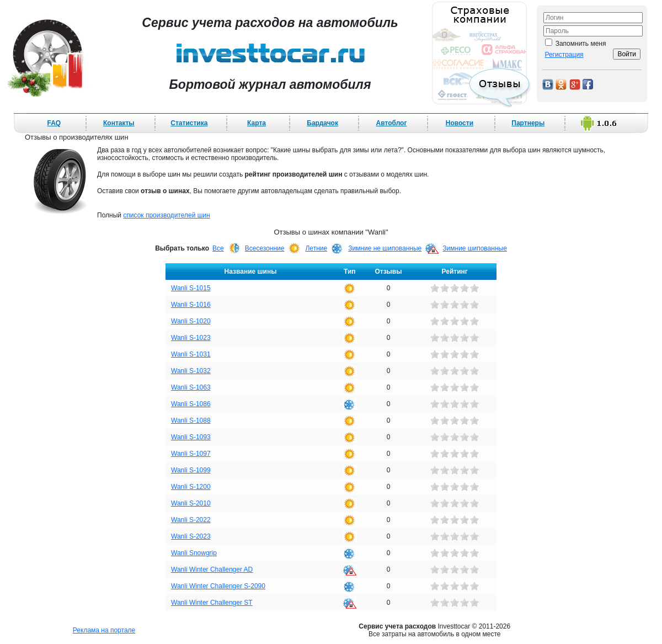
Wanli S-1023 (191, 338)
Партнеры (528, 123)
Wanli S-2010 (191, 503)
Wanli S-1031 (191, 354)
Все (218, 248)
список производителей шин (166, 215)
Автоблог (392, 123)
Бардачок (322, 123)
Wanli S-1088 (191, 421)
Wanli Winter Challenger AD (212, 570)
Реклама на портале (104, 630)
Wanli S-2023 (191, 536)
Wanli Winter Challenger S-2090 (218, 586)
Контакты (119, 123)
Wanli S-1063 (191, 387)
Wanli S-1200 (191, 487)
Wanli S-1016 (191, 305)
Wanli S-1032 (191, 371)
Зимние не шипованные (385, 248)
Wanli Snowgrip (194, 553)
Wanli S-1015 (191, 288)
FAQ (54, 123)
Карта (257, 123)
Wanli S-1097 (191, 454)
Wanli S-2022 (191, 520)
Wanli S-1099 (191, 470)
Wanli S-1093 (191, 437)
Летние (316, 248)
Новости (460, 123)
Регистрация (564, 55)
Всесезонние (265, 248)
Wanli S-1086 (191, 404)
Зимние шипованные (475, 248)
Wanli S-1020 (191, 321)
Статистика (189, 123)
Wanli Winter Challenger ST (212, 603)
